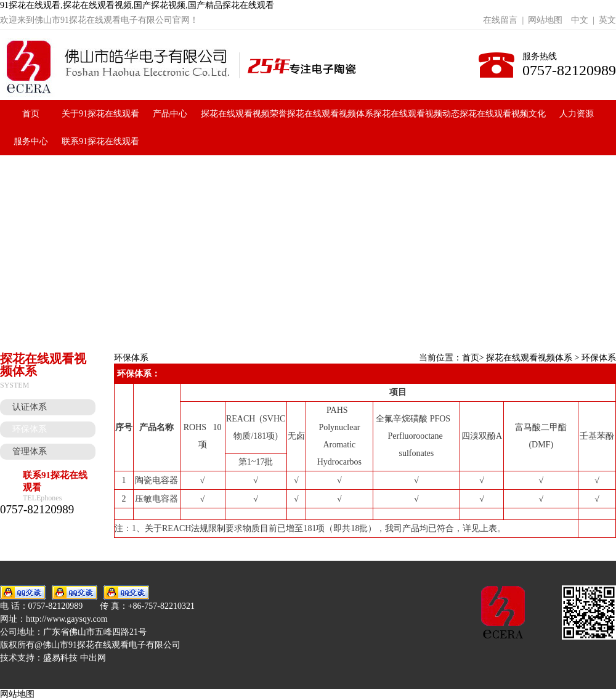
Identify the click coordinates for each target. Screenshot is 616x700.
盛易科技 (60, 658)
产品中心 (170, 114)
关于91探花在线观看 (100, 114)
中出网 (93, 658)
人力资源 (577, 114)
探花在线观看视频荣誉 (244, 114)
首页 (31, 114)
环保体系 (30, 429)
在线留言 (500, 20)
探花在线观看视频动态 (416, 114)
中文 (580, 20)
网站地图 (545, 20)
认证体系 (30, 407)
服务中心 (31, 141)
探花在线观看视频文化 (503, 114)
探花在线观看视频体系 (330, 114)
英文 (607, 20)
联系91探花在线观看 (100, 141)
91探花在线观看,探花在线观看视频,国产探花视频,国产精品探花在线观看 (137, 5)
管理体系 (30, 451)
